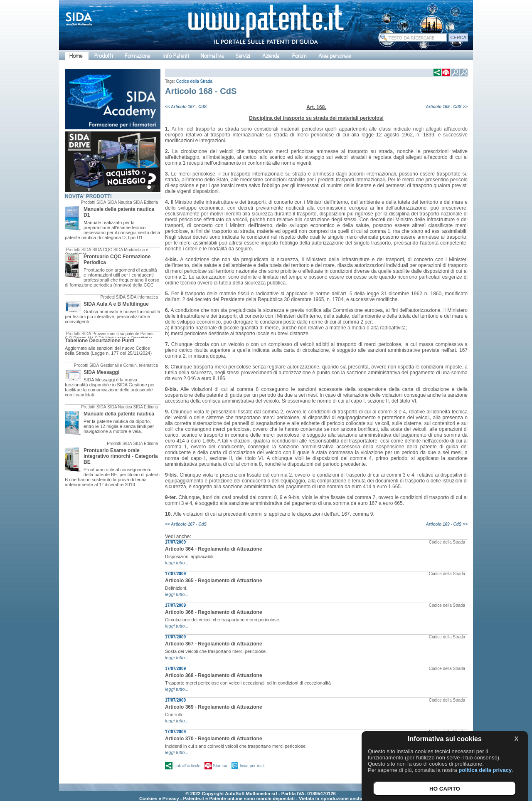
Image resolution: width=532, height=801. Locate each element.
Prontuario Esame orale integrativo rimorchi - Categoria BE (121, 456)
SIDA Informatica (142, 297)
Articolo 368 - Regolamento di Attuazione (214, 675)
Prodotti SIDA (94, 202)
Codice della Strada (194, 81)
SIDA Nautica (119, 202)
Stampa (220, 766)
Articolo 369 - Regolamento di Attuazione (214, 707)
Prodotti (103, 56)
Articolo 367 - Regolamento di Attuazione (214, 644)
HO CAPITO (445, 789)
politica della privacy (485, 770)
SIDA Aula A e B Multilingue (116, 304)
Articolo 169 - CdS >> (447, 107)
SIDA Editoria (146, 202)
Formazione (137, 56)
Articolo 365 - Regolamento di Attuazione (214, 581)
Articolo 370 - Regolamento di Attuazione (214, 739)
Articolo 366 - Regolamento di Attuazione (214, 612)
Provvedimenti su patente (116, 334)
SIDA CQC (102, 250)
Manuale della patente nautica (119, 414)
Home (76, 56)
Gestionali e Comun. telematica (129, 365)
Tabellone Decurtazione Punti (100, 341)
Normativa (212, 56)
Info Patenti (176, 56)
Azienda (271, 56)
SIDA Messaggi (101, 372)
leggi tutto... (177, 563)
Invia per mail (252, 766)
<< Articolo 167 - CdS (186, 107)
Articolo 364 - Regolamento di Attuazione (214, 549)
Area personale (335, 56)
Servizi (243, 56)
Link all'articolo (187, 766)
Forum (299, 56)
